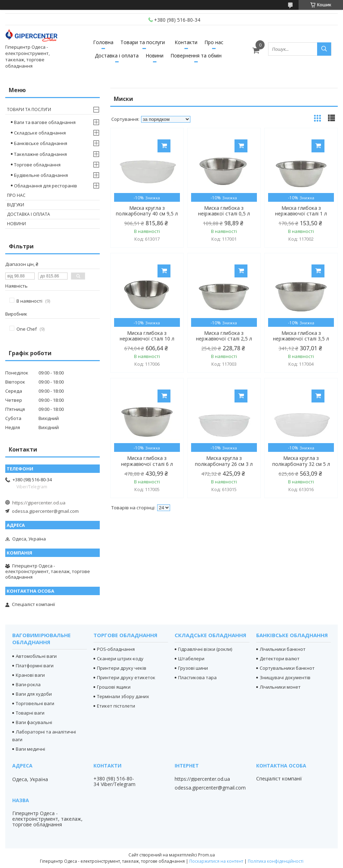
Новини (155, 56)
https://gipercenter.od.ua (39, 503)
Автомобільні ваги (36, 656)
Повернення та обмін (196, 56)
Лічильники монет (280, 687)
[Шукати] (324, 49)
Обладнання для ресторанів (45, 186)
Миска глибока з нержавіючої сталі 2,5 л (224, 336)
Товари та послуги (143, 42)
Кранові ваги (30, 675)
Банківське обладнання (41, 143)
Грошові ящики (114, 687)
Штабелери (191, 659)
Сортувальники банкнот (287, 668)
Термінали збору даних (123, 696)
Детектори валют (280, 659)
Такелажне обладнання (40, 154)
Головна (103, 42)
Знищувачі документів (285, 677)
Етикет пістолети (116, 706)
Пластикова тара (197, 677)
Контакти (186, 42)
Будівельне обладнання (41, 175)
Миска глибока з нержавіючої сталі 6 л (147, 461)
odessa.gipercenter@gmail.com (45, 511)
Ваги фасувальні (34, 722)
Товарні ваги (30, 713)
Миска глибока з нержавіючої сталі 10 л (147, 336)
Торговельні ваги (35, 703)
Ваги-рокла (28, 684)
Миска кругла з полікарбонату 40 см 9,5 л (147, 211)
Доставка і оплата (117, 56)
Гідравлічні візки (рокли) (205, 649)
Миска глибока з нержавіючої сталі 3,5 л (301, 336)
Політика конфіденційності (276, 861)
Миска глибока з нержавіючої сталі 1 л (301, 211)
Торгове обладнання (37, 165)
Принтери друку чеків (122, 668)
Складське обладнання (40, 133)
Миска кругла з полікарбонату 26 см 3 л (224, 461)
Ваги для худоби (34, 694)
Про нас (214, 42)
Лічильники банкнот (283, 649)
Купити (164, 146)
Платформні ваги (35, 666)
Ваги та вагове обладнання (45, 122)
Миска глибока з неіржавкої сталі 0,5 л (224, 211)
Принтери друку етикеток (126, 677)
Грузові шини (193, 668)
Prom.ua (206, 855)
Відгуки (16, 205)
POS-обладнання (116, 649)
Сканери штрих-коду (120, 659)
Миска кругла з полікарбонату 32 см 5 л (301, 461)
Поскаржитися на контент (216, 861)
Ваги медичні (30, 749)
